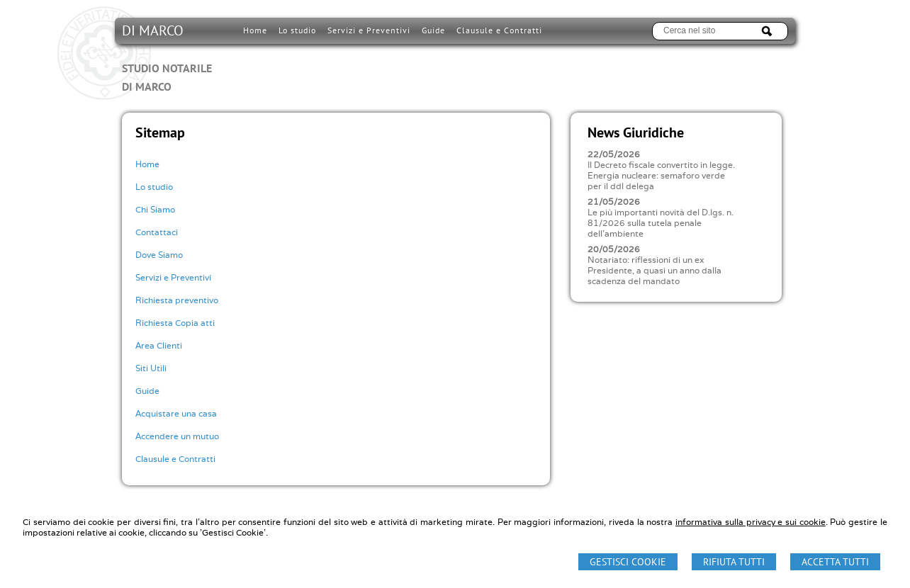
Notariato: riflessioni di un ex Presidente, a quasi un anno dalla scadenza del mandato (655, 270)
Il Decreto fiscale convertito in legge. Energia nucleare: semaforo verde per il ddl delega (661, 175)
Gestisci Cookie (628, 562)
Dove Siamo (159, 255)
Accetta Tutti (835, 562)
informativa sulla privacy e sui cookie (751, 522)
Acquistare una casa (176, 413)
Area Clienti (159, 345)
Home (147, 164)
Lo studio (154, 187)
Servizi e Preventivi (173, 277)
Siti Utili (151, 368)
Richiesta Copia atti (175, 323)
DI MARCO (167, 58)
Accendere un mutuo (177, 436)
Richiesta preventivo (177, 300)
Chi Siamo (155, 209)
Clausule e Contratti (175, 459)
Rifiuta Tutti (734, 562)
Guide (147, 391)
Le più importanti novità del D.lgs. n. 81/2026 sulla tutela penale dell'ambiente (661, 223)
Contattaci (157, 232)
